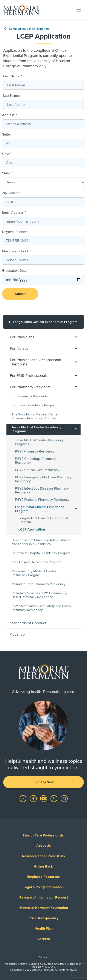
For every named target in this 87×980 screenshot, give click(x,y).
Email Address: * (14, 212)
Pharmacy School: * (16, 251)
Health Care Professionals (43, 835)
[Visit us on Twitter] (54, 798)
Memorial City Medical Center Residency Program (34, 573)
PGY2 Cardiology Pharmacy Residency (36, 461)
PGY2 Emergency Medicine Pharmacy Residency (43, 479)
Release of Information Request (44, 897)
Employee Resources (43, 877)
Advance (17, 634)
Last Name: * (12, 96)
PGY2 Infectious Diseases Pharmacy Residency (42, 490)
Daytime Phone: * (15, 232)
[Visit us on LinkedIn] (23, 798)
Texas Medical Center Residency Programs (39, 442)
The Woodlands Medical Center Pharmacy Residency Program (35, 416)
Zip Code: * (10, 193)
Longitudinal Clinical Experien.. (27, 29)
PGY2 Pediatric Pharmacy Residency (42, 500)
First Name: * (13, 76)
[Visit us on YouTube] (44, 798)
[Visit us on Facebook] (34, 798)
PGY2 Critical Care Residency (37, 470)
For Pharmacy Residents (30, 396)
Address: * (10, 115)
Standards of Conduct (28, 623)
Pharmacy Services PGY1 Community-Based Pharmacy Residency (40, 595)
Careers (44, 939)
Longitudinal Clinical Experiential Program (43, 520)
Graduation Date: (15, 271)
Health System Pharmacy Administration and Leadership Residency (42, 542)
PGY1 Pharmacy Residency (35, 451)
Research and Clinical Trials (43, 856)
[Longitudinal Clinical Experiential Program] (43, 322)
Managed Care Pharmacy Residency (39, 584)
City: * (7, 154)
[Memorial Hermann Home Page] (21, 10)
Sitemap (44, 957)
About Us (43, 846)
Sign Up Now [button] (44, 782)
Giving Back (43, 866)
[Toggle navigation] (79, 9)
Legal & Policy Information (43, 887)
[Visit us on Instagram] (64, 798)
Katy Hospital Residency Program (36, 562)
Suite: (6, 134)
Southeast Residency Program (34, 405)
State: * (7, 173)
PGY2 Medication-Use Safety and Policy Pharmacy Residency (41, 608)
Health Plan (44, 929)
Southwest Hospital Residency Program (41, 553)
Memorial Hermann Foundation (44, 908)
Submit (20, 294)
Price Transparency (43, 918)
